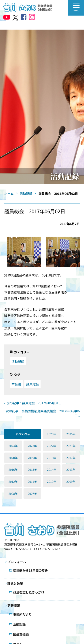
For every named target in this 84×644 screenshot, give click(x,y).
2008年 (13, 494)
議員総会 (32, 384)
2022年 (52, 446)
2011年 (32, 482)
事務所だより (22, 614)
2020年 (13, 458)
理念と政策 (15, 584)
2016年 (13, 470)
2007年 (32, 494)
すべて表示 (23, 434)
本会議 (16, 384)
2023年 (32, 446)
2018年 (52, 458)
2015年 (32, 470)
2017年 (71, 458)
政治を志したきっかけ (29, 592)
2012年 (13, 482)
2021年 (71, 446)
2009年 (71, 482)
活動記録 (18, 361)
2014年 (52, 470)
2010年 (52, 482)
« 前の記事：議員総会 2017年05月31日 (33, 403)
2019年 (32, 458)
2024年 (13, 446)
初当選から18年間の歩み (30, 570)
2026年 (52, 434)
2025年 (71, 434)
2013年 (71, 470)
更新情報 (14, 606)
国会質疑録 (21, 634)
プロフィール (17, 562)
